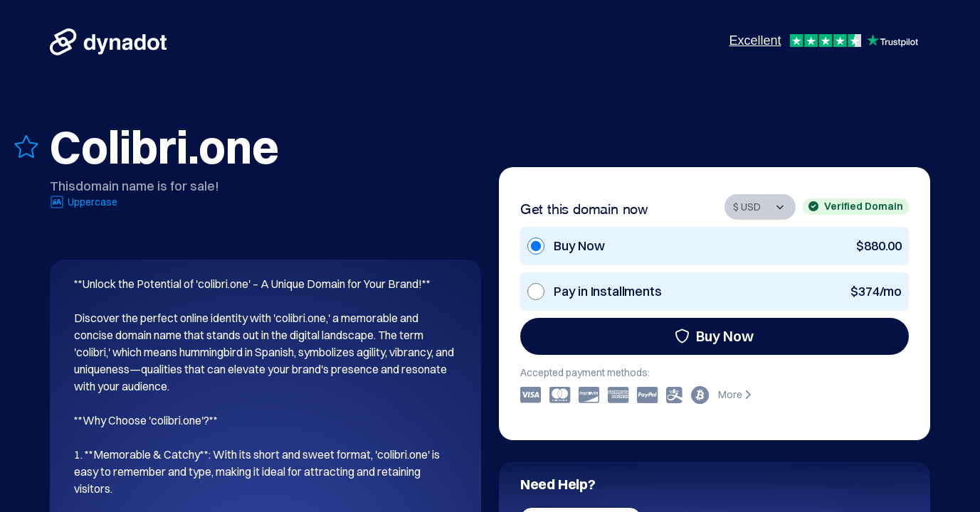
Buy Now (714, 336)
